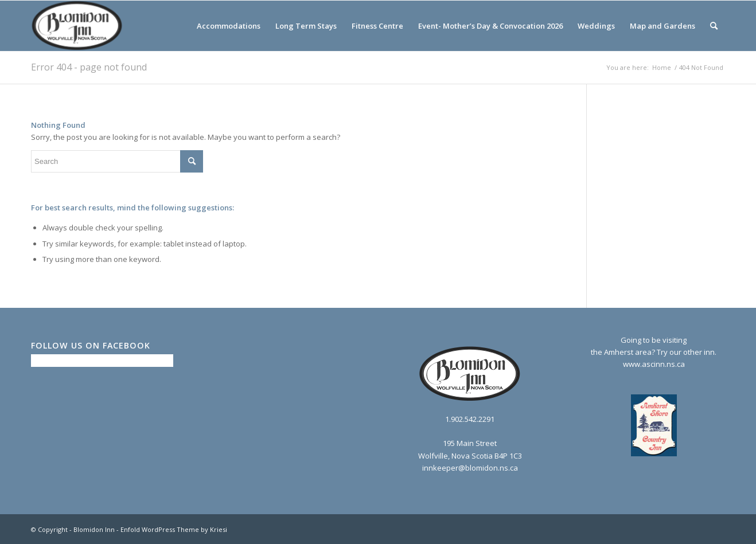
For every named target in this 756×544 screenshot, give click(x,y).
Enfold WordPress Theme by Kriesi (174, 529)
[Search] (714, 26)
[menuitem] (229, 26)
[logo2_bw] (77, 26)
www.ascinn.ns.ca (654, 364)
